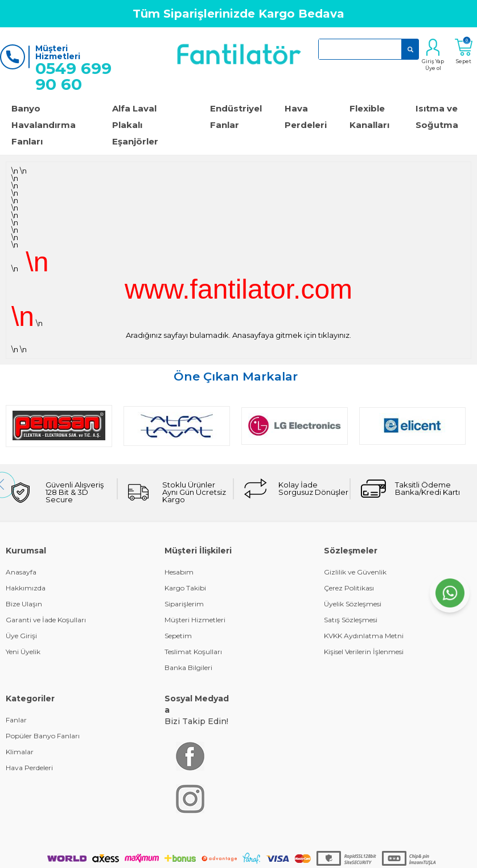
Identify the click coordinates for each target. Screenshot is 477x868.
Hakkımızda (26, 588)
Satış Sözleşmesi (351, 620)
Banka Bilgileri (188, 667)
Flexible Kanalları (369, 117)
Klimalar (20, 752)
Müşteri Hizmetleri (195, 620)
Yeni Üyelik (23, 652)
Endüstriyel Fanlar (236, 117)
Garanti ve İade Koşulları (46, 620)
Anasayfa (21, 572)
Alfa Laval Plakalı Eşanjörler (135, 125)
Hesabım (179, 572)
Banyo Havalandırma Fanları (44, 125)
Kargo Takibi (185, 588)
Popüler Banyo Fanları (43, 736)
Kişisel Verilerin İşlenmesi (364, 652)
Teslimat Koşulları (193, 652)
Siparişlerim (184, 604)
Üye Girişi (21, 636)
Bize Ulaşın (24, 604)
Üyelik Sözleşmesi (353, 604)
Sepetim (178, 636)
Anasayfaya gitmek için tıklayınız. (292, 335)
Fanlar (16, 720)
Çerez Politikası (349, 588)
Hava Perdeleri (306, 117)
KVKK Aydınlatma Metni (364, 636)
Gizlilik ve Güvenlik (355, 572)
